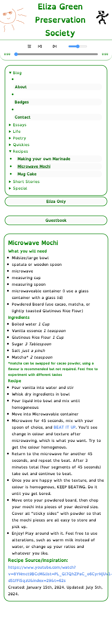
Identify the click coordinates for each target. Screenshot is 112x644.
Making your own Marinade (44, 159)
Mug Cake (27, 174)
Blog (17, 73)
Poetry (20, 138)
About (21, 87)
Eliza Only (56, 201)
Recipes (21, 151)
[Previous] (40, 46)
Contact (23, 117)
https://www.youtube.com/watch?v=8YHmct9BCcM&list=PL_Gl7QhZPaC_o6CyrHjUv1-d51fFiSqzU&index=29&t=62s (60, 574)
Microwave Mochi (34, 166)
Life (17, 131)
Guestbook (56, 220)
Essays (20, 125)
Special (20, 188)
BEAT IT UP (65, 427)
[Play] (47, 46)
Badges (22, 102)
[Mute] (66, 46)
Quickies (21, 145)
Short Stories (26, 182)
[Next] (55, 46)
